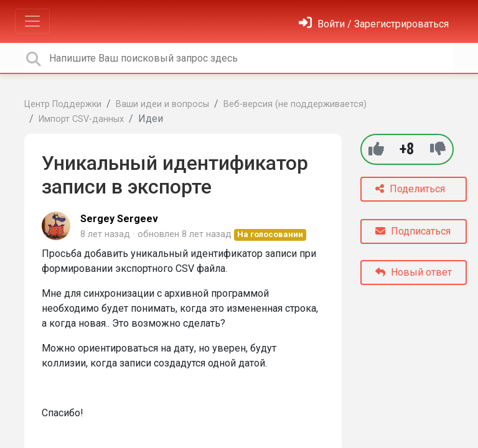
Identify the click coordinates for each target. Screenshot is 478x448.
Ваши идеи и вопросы (162, 104)
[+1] (376, 149)
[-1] (438, 149)
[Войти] (374, 24)
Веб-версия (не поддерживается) (295, 104)
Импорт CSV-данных (81, 119)
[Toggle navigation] (32, 21)
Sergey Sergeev (119, 219)
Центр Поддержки (63, 104)
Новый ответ (414, 272)
